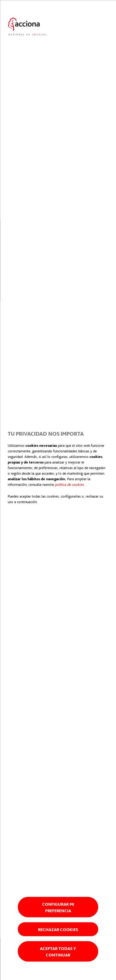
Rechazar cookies (58, 929)
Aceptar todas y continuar (58, 951)
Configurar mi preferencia (58, 907)
